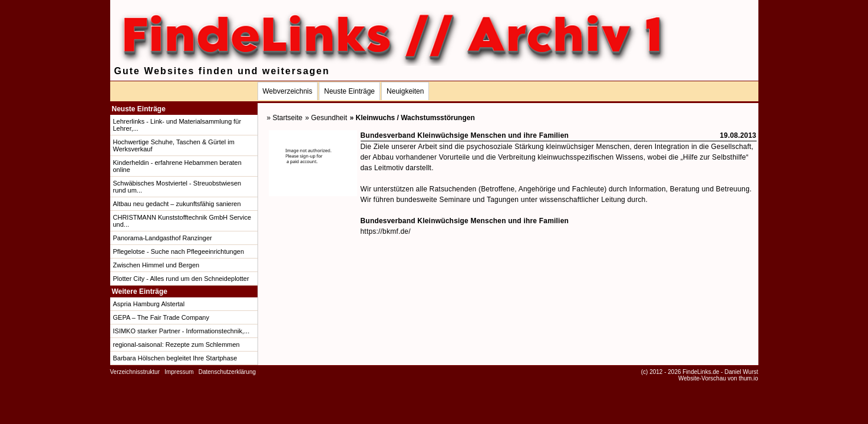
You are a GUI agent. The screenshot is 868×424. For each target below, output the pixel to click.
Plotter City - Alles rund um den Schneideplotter (181, 279)
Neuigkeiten (405, 91)
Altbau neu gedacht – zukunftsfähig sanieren (177, 204)
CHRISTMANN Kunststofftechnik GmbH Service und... (182, 221)
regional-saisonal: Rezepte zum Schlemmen (176, 344)
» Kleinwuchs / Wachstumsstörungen (412, 118)
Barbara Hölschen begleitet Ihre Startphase (175, 358)
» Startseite (285, 118)
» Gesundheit (326, 118)
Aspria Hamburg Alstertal (149, 304)
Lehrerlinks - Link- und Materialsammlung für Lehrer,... (177, 125)
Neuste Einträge (349, 91)
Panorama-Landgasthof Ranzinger (163, 238)
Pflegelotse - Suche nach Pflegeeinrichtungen (179, 251)
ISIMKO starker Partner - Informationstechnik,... (181, 331)
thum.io (749, 378)
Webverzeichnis (288, 91)
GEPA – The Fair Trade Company (161, 317)
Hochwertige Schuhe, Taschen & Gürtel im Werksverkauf (174, 145)
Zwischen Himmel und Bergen (156, 265)
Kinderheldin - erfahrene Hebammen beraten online (177, 166)
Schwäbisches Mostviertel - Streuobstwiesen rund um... (177, 187)
